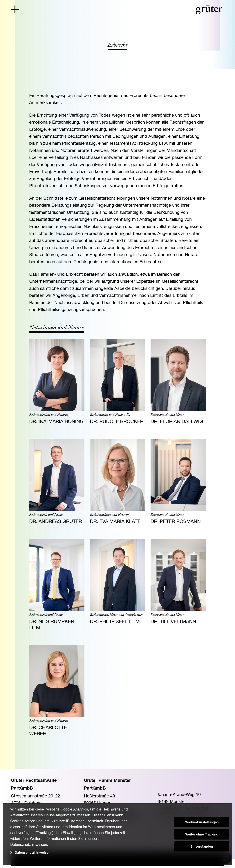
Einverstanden (202, 847)
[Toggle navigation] (15, 9)
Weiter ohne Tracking (202, 835)
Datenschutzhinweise (32, 853)
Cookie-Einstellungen (202, 823)
